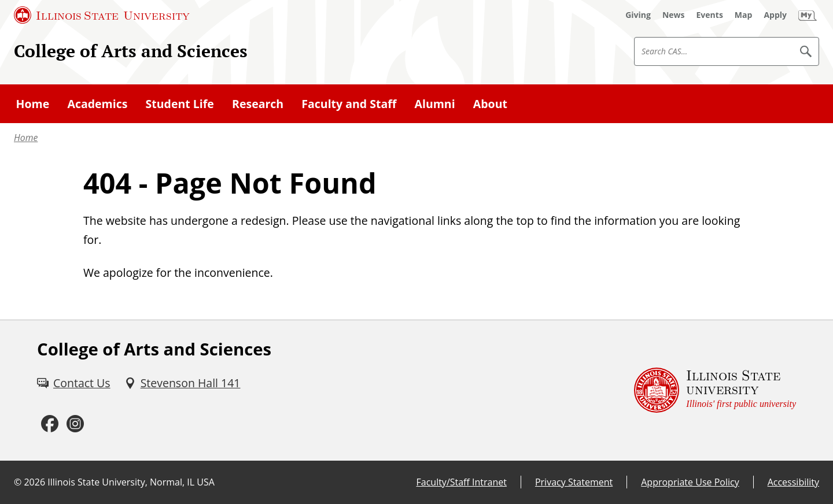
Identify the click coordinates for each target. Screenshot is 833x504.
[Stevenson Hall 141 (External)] (183, 383)
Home (26, 138)
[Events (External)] (710, 15)
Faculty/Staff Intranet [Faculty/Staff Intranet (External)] (462, 482)
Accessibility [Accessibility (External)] (793, 482)
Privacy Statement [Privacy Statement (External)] (574, 482)
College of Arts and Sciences (131, 51)
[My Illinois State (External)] (808, 15)
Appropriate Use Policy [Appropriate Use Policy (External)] (690, 482)
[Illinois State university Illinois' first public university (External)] (715, 390)
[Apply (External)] (775, 15)
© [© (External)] (18, 482)
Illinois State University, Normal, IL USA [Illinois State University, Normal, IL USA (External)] (131, 482)
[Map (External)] (744, 15)
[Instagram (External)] (75, 424)
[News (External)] (674, 15)
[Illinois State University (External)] (102, 15)
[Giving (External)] (638, 15)
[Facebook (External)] (50, 424)
